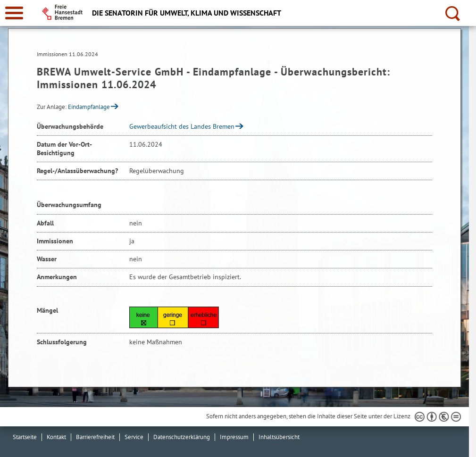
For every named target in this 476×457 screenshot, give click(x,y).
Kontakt (56, 437)
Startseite (25, 437)
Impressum (234, 437)
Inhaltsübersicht (279, 437)
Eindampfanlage (89, 107)
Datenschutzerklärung (182, 437)
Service (134, 437)
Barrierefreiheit (95, 437)
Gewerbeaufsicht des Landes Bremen (182, 126)
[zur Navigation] (14, 13)
